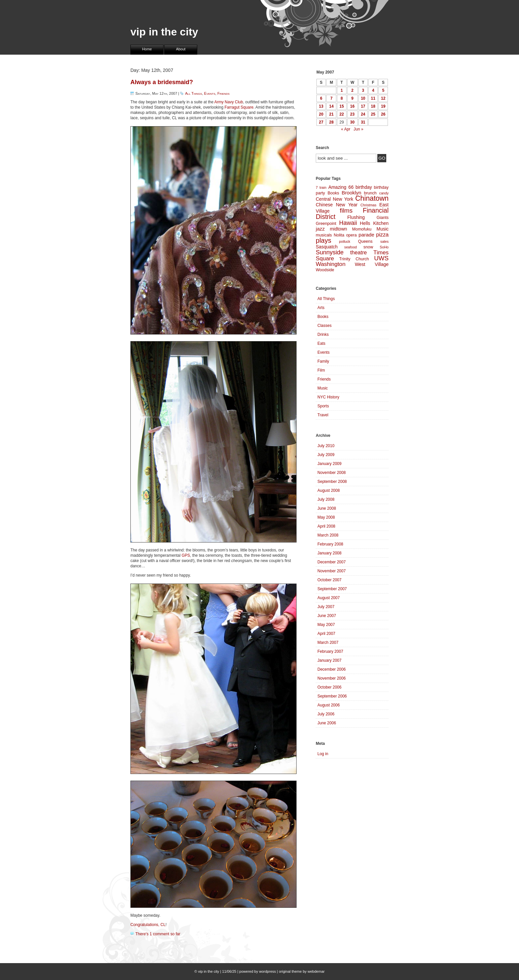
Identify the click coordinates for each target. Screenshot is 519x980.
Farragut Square (239, 107)
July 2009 (326, 455)
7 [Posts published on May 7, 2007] (331, 98)
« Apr (346, 129)
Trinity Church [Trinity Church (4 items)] (354, 259)
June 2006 (327, 723)
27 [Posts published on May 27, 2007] (321, 122)
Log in (323, 754)
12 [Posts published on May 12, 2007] (383, 98)
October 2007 (330, 580)
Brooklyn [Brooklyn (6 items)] (351, 193)
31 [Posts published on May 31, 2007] (363, 122)
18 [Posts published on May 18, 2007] (373, 106)
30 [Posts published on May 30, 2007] (352, 122)
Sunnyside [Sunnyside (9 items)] (330, 252)
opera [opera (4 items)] (352, 235)
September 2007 (332, 589)
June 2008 (327, 508)
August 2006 (329, 705)
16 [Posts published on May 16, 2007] (352, 106)
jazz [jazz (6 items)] (320, 229)
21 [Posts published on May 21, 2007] (331, 114)
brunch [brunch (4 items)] (370, 193)
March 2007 (328, 643)
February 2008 (330, 544)
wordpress (268, 971)
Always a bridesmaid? (162, 82)
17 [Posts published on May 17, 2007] (363, 106)
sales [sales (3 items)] (384, 241)
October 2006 (330, 687)
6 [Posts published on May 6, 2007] (321, 98)
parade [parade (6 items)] (366, 235)
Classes (325, 326)
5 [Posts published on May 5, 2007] (383, 90)
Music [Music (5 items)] (383, 229)
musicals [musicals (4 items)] (324, 235)
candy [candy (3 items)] (384, 193)
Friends (224, 93)
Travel (323, 415)
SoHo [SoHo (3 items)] (384, 247)
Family (323, 361)
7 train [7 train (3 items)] (321, 187)
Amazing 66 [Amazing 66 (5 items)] (341, 187)
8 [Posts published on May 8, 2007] (342, 98)
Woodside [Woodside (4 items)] (325, 270)
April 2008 (326, 526)
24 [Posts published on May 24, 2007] (363, 114)
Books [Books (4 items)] (333, 193)
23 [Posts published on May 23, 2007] (352, 114)
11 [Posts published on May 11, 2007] (373, 98)
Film (321, 370)
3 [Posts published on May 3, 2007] (363, 90)
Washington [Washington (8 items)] (331, 264)
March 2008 (328, 535)
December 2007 (331, 562)
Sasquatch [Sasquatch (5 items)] (327, 247)
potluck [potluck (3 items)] (345, 241)
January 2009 (330, 464)
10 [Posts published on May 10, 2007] (363, 98)
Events (210, 93)
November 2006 (331, 678)
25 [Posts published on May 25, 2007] (373, 114)
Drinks (323, 335)
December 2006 (331, 669)
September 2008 (332, 482)
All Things (193, 93)
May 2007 (326, 625)
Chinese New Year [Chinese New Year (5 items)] (337, 205)
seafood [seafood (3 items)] (351, 247)
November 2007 (331, 571)
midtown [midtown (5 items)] (338, 229)
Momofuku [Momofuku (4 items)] (362, 229)
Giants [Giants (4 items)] (383, 218)
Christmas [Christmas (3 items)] (368, 205)
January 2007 (330, 660)
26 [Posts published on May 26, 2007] (383, 114)
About (181, 49)
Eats (321, 343)
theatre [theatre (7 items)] (358, 252)
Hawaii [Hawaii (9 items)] (348, 223)
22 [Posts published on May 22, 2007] (342, 114)
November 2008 (331, 473)
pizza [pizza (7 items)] (382, 234)
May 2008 (326, 517)
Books (323, 317)
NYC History (328, 397)
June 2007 (327, 616)
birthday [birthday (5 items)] (364, 187)
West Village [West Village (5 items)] (372, 264)
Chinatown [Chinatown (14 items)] (372, 198)
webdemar (316, 971)
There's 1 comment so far (158, 934)
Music (323, 388)
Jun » (358, 129)
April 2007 (326, 634)
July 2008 (326, 499)
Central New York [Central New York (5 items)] (334, 199)
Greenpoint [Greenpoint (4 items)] (326, 224)
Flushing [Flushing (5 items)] (356, 217)
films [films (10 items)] (346, 210)
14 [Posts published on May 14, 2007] (331, 106)
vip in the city (164, 32)
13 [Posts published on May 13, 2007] (321, 106)
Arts (321, 308)
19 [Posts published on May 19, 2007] (383, 106)
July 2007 (326, 607)
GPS (186, 555)
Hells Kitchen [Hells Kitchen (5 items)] (374, 223)
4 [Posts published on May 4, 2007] (373, 90)
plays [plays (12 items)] (324, 240)
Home (147, 49)
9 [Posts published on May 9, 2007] (352, 98)
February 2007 (330, 651)
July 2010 (326, 446)
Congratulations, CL (148, 925)
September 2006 (332, 696)
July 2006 (326, 714)
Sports (323, 406)
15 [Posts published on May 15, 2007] (342, 106)
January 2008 (330, 553)
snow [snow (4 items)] (368, 247)
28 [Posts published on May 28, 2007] (331, 122)
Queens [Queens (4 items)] (365, 241)
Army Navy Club (229, 102)
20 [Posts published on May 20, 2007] (321, 114)
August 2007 (329, 598)
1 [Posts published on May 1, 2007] (342, 90)
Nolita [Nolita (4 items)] (339, 235)
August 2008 (329, 490)
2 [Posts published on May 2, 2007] (352, 90)
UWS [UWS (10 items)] (381, 258)
